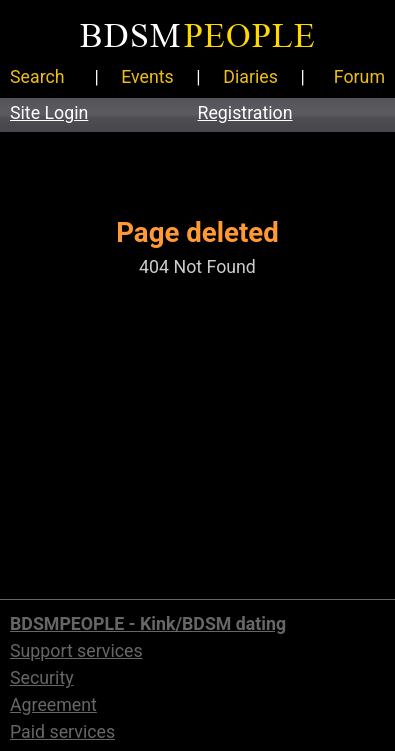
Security (42, 678)
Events (147, 77)
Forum (359, 77)
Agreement (53, 705)
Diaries (250, 77)
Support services (76, 651)
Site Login (49, 113)
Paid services (62, 732)
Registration (245, 113)
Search (37, 77)
